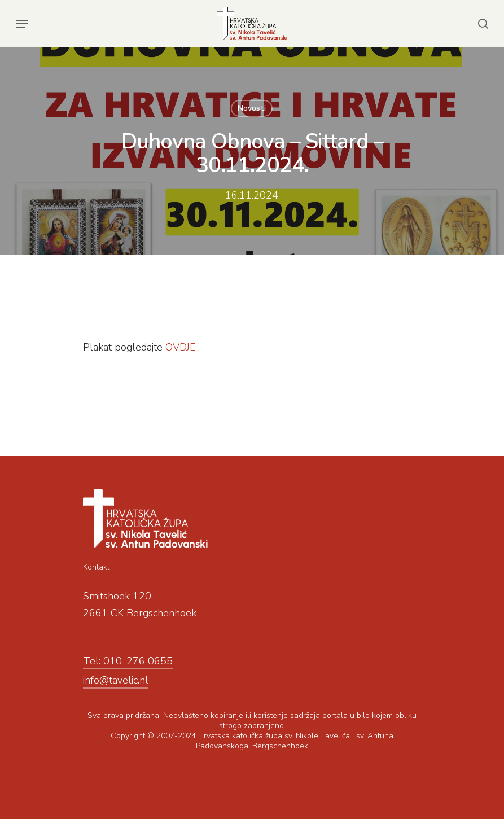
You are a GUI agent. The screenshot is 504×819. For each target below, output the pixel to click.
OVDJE (181, 347)
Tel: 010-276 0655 (128, 661)
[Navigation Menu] (22, 24)
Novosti (252, 108)
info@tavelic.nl (116, 680)
